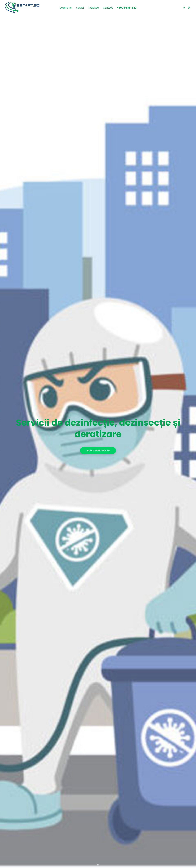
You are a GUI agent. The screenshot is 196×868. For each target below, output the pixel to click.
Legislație (94, 8)
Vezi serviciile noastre (98, 451)
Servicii (80, 8)
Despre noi (66, 8)
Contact (108, 8)
